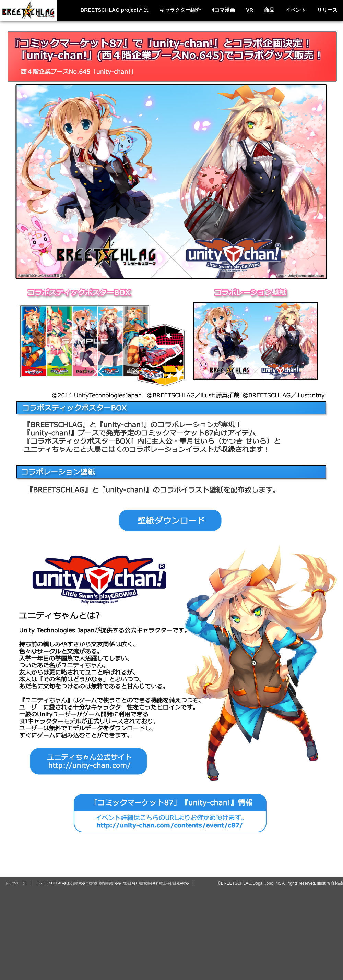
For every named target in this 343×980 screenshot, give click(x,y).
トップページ (15, 883)
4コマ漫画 (223, 10)
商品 (269, 10)
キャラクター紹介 (180, 10)
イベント (296, 10)
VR (250, 10)
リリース (327, 10)
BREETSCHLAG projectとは (114, 10)
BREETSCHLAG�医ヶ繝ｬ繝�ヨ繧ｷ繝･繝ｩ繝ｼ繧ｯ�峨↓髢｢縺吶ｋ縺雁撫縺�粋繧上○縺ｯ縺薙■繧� (113, 883)
